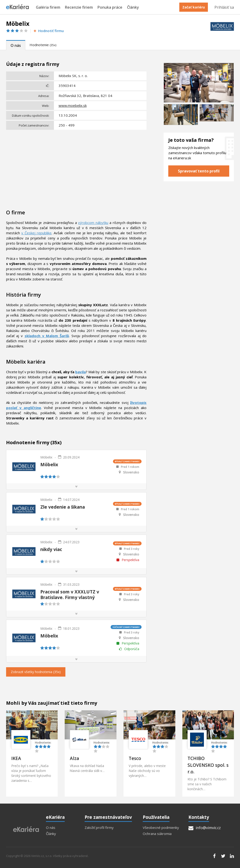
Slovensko (131, 472)
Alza (74, 758)
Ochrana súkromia (157, 834)
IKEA (16, 758)
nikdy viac (51, 549)
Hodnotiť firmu (48, 31)
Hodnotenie (43, 45)
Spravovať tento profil (199, 171)
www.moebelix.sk (73, 105)
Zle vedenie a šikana (63, 507)
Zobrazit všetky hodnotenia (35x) (36, 672)
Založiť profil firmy (99, 828)
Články (133, 7)
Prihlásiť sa (224, 7)
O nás (16, 45)
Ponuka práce (110, 7)
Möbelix (46, 457)
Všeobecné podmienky (161, 828)
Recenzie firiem (79, 7)
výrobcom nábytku (93, 223)
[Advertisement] (76, 167)
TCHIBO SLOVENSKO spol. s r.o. (208, 765)
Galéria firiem (48, 7)
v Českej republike (36, 233)
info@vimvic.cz (205, 828)
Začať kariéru (194, 7)
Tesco (135, 758)
